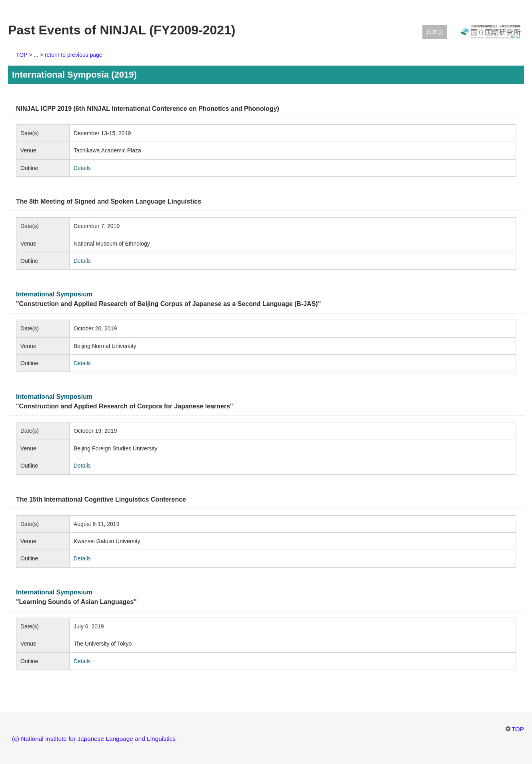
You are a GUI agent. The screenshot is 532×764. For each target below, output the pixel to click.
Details (82, 168)
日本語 (435, 32)
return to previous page (74, 55)
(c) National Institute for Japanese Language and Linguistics (94, 739)
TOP (22, 55)
